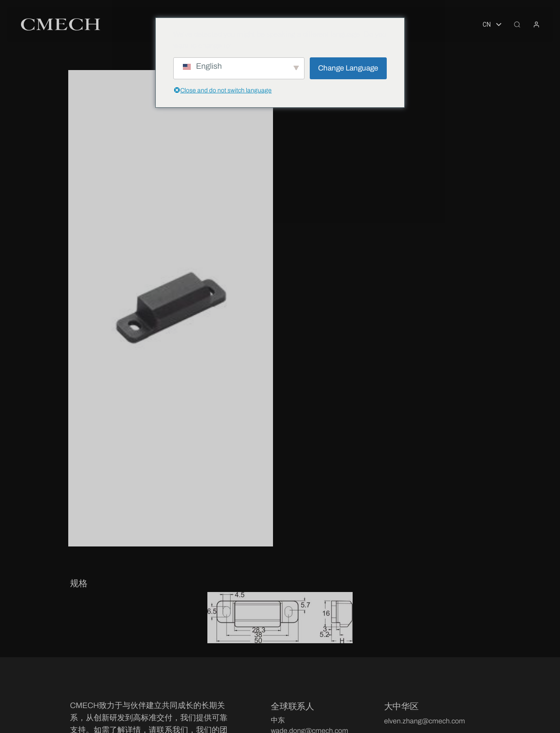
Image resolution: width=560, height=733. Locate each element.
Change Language (348, 68)
